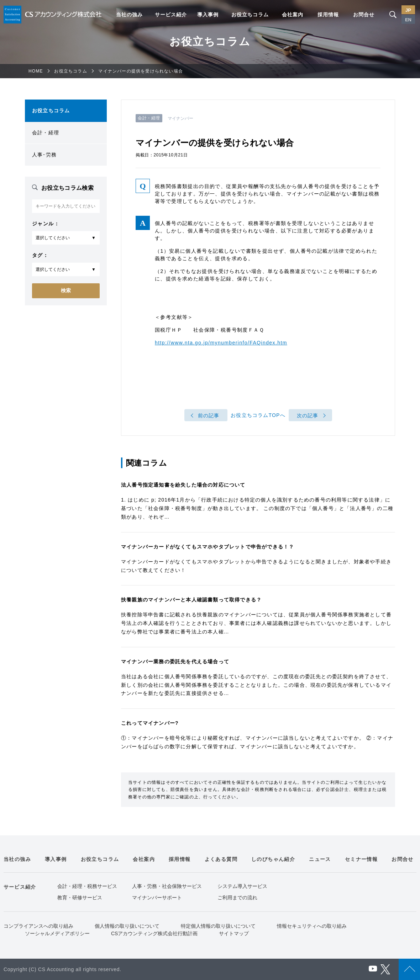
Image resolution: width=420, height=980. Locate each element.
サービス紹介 (171, 15)
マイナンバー (181, 118)
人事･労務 (44, 155)
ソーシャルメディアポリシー (57, 933)
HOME (36, 71)
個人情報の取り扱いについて (127, 926)
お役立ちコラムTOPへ (258, 416)
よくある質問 (221, 859)
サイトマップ (234, 933)
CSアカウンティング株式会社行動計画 (154, 933)
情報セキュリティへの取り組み (312, 926)
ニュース (320, 859)
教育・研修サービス (80, 898)
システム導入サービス (242, 886)
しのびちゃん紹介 (273, 859)
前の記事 (209, 416)
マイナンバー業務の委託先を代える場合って (175, 662)
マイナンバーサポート (157, 898)
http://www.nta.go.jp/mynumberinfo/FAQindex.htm (221, 343)
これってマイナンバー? (150, 723)
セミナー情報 (361, 859)
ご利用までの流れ (237, 898)
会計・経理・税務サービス (87, 886)
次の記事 (308, 416)
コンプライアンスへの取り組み (38, 926)
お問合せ (364, 15)
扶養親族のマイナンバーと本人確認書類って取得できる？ (191, 600)
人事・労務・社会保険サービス (167, 886)
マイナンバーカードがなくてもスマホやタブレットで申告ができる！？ (208, 547)
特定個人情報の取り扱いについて (218, 926)
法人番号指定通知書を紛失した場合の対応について (183, 485)
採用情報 (328, 15)
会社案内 (293, 15)
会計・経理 (46, 133)
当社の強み (129, 15)
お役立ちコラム (250, 15)
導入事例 (208, 15)
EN (408, 20)
